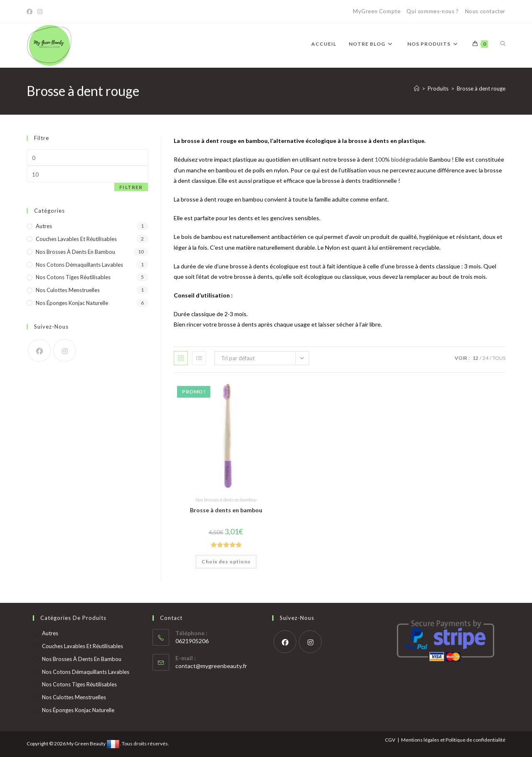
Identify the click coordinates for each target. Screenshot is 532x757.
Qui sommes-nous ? (432, 11)
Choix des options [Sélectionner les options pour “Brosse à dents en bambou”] (226, 562)
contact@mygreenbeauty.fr (211, 666)
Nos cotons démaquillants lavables (79, 265)
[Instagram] (40, 12)
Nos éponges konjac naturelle (72, 303)
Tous (499, 358)
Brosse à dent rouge (481, 88)
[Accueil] (417, 88)
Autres (44, 226)
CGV (390, 740)
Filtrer (131, 187)
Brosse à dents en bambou (226, 510)
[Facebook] (31, 12)
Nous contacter (485, 11)
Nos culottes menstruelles (68, 290)
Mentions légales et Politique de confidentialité (453, 740)
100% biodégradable (401, 159)
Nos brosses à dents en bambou (226, 500)
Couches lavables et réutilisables (76, 239)
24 (485, 358)
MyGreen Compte (377, 11)
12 (475, 358)
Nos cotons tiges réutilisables (73, 277)
